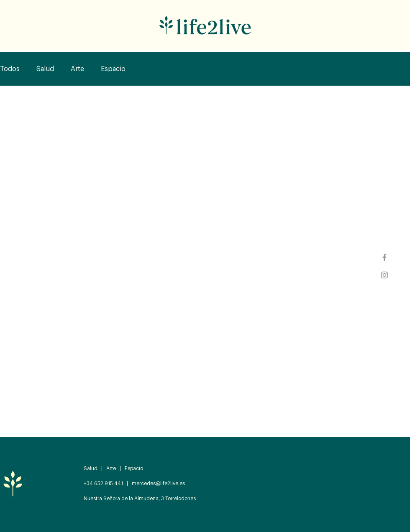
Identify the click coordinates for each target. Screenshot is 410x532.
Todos (10, 69)
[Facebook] (384, 257)
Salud (45, 69)
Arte (77, 69)
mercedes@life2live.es (158, 484)
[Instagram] (384, 275)
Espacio (113, 69)
